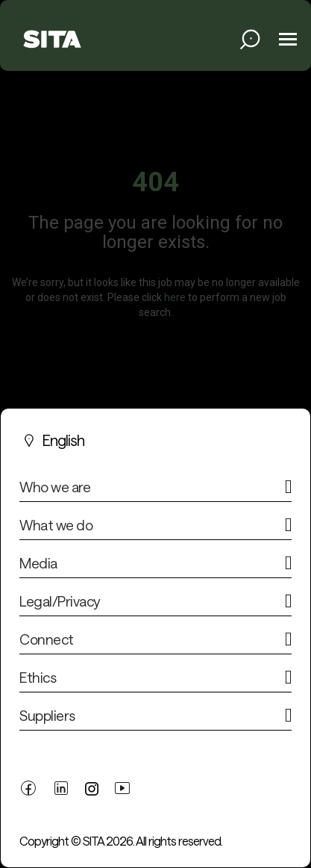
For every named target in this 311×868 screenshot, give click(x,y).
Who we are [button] (55, 487)
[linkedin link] (61, 787)
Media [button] (38, 563)
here (175, 297)
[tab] (155, 490)
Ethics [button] (38, 678)
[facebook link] (28, 787)
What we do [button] (56, 525)
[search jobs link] (250, 39)
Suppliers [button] (47, 716)
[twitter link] (92, 788)
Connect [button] (47, 639)
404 (155, 182)
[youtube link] (122, 787)
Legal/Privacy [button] (60, 601)
